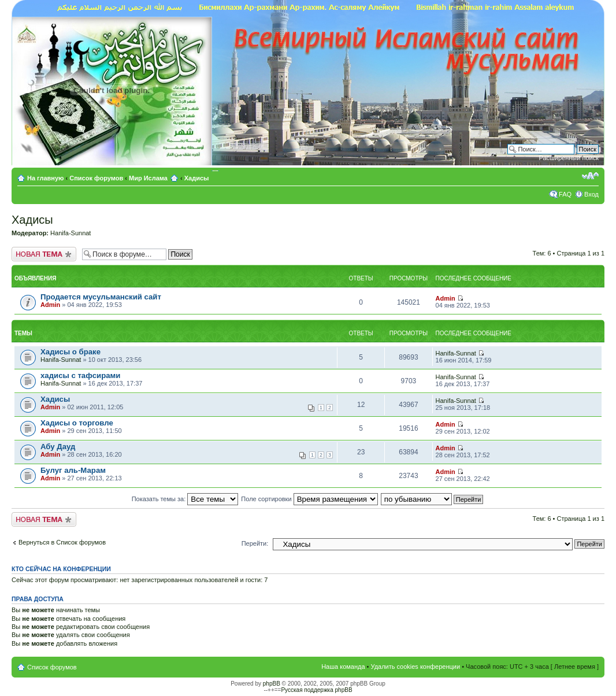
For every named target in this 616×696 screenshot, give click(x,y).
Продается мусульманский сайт (101, 297)
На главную (47, 178)
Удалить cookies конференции (416, 667)
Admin (50, 305)
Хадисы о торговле (77, 423)
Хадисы (197, 178)
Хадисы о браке (70, 352)
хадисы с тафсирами (80, 375)
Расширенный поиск (569, 158)
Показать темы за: (185, 499)
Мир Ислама (148, 178)
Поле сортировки (309, 499)
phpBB (272, 684)
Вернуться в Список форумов (62, 542)
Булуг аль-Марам (73, 470)
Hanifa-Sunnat (70, 233)
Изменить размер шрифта (590, 176)
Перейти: (255, 543)
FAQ (565, 194)
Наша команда (343, 667)
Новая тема (44, 254)
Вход (591, 194)
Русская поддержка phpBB (316, 690)
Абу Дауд (58, 447)
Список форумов (96, 178)
